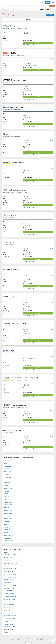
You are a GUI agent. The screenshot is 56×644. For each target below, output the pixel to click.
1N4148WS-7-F (8, 591)
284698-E (6, 522)
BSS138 (6, 602)
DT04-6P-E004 (8, 516)
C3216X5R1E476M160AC (11, 563)
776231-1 (6, 491)
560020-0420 (7, 466)
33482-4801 (7, 497)
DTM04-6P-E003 (8, 505)
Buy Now (38, 43)
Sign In (54, 2)
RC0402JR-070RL (9, 572)
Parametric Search (32, 638)
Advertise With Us (40, 640)
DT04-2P (6, 463)
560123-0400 (7, 538)
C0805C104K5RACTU (10, 580)
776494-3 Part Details (29, 45)
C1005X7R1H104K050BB (10, 555)
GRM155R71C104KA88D (10, 585)
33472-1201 (7, 461)
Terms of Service (46, 638)
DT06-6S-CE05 (8, 511)
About (16, 638)
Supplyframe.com (34, 642)
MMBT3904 (7, 560)
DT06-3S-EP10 (8, 533)
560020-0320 (7, 477)
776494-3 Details (50, 15)
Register (47, 2)
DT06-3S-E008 (8, 502)
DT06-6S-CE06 (8, 472)
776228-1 (6, 475)
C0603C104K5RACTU (10, 588)
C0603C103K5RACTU (10, 627)
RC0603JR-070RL (9, 630)
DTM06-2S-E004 (8, 508)
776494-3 (25, 32)
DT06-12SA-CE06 (8, 535)
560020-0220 (7, 480)
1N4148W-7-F (7, 583)
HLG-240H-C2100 (8, 558)
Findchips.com (2, 2)
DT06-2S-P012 (8, 524)
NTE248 (6, 552)
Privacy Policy (39, 638)
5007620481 (7, 527)
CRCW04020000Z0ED (10, 596)
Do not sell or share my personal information (27, 640)
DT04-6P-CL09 (8, 513)
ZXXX (5, 566)
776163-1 (6, 486)
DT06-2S (6, 494)
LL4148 (6, 632)
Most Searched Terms (23, 638)
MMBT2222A (7, 608)
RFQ (38, 447)
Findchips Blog (40, 2)
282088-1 (6, 469)
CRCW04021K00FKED (10, 577)
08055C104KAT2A (9, 610)
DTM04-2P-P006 (8, 541)
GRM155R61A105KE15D (10, 619)
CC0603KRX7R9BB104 (10, 599)
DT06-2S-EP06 (8, 519)
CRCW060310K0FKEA (10, 569)
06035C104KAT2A (9, 624)
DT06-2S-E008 (8, 488)
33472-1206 (7, 483)
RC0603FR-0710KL (9, 605)
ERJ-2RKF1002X (8, 613)
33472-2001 (7, 499)
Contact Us (12, 638)
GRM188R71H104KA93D (10, 574)
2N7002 (6, 621)
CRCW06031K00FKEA (10, 616)
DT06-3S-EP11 (8, 530)
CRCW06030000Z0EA (10, 594)
